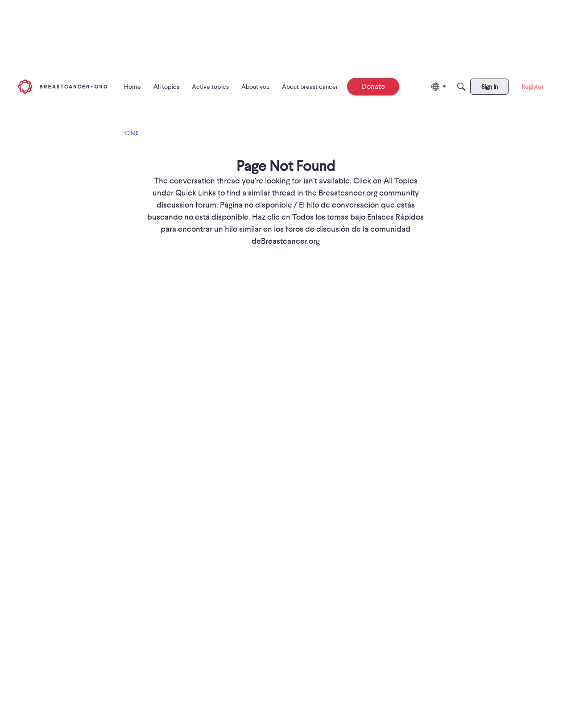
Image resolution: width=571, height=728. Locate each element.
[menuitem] (132, 87)
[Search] (461, 87)
